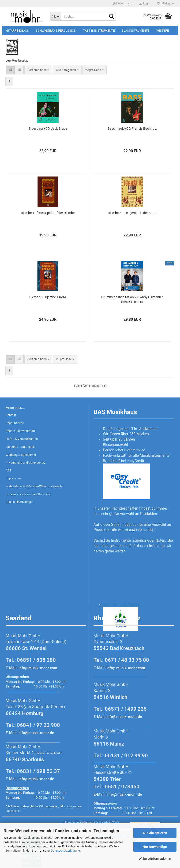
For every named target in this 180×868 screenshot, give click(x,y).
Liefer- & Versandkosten (22, 439)
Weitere (163, 31)
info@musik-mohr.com (38, 668)
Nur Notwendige (155, 847)
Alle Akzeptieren (155, 833)
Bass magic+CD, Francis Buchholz (132, 129)
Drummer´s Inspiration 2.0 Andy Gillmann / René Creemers (132, 299)
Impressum (13, 478)
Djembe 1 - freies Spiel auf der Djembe (48, 213)
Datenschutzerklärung (65, 851)
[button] (122, 4)
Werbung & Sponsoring (21, 455)
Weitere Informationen (155, 859)
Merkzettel (166, 4)
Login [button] (145, 4)
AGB (9, 470)
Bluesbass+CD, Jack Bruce (48, 129)
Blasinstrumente (135, 31)
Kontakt (11, 415)
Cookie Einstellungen (19, 502)
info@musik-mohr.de (36, 733)
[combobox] (38, 70)
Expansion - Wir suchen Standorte (28, 494)
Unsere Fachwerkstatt (20, 431)
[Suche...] (55, 16)
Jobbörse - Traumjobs (20, 447)
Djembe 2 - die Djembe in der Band (132, 213)
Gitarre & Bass (17, 31)
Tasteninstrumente (99, 31)
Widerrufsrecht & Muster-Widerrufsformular (35, 486)
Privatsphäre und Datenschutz (26, 463)
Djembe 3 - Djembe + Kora (48, 297)
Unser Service (15, 423)
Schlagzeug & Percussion (56, 31)
